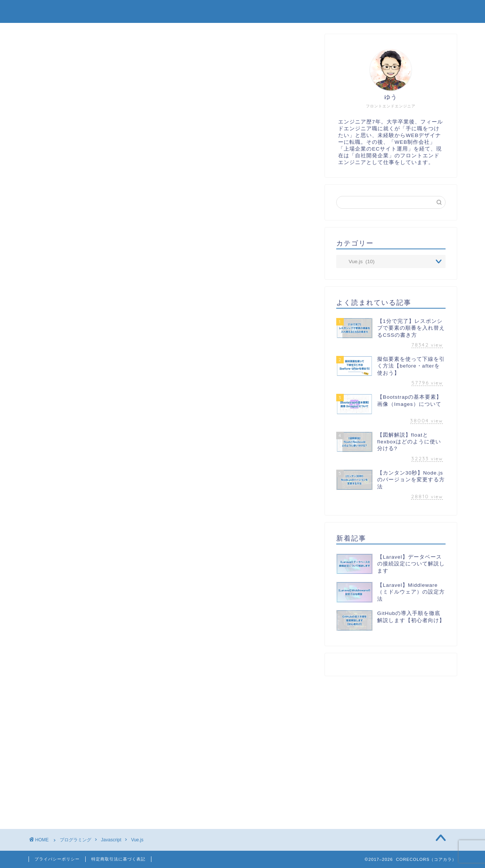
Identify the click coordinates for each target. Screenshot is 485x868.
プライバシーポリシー (57, 859)
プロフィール (367, 12)
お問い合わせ (429, 12)
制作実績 (311, 12)
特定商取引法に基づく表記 (118, 859)
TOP (266, 12)
